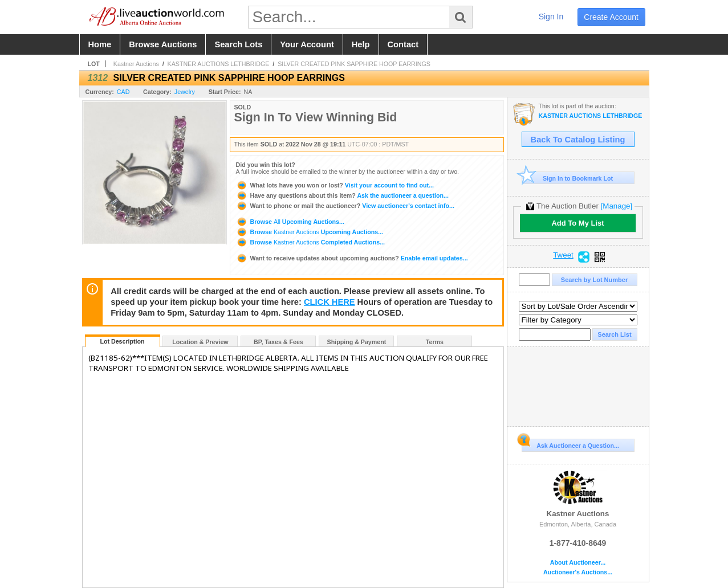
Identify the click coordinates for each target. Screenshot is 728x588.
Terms (435, 342)
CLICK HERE (330, 302)
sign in (551, 17)
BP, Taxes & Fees (278, 342)
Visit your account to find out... (335, 185)
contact (403, 44)
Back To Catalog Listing (578, 140)
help (361, 44)
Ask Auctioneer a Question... (570, 444)
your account (307, 44)
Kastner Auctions (136, 64)
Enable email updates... (352, 258)
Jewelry (185, 92)
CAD (123, 92)
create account (611, 17)
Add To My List (577, 223)
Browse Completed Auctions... (310, 242)
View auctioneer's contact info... (345, 206)
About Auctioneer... (578, 563)
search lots (238, 44)
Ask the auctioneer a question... (342, 195)
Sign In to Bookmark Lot (568, 178)
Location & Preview (200, 342)
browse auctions (163, 44)
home (100, 44)
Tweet (563, 255)
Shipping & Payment (357, 342)
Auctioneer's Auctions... (578, 572)
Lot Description (122, 341)
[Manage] (617, 206)
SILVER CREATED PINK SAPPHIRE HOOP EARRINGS (354, 64)
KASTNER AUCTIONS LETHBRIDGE (219, 64)
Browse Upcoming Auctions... (290, 222)
